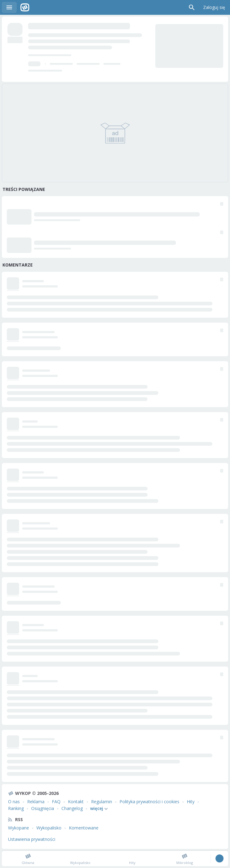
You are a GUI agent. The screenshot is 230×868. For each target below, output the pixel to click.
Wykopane (19, 828)
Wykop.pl (25, 7)
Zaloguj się (214, 7)
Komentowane (84, 828)
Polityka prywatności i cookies (149, 802)
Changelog (72, 808)
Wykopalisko (49, 828)
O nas (14, 802)
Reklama (36, 802)
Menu (9, 7)
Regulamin (102, 802)
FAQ (56, 802)
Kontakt (76, 802)
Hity (191, 802)
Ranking (16, 808)
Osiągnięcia (43, 808)
